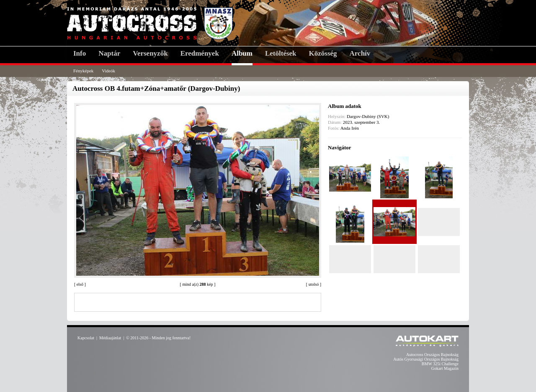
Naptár (109, 53)
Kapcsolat (86, 338)
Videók (108, 71)
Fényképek (83, 71)
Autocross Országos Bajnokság (432, 355)
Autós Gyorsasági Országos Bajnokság (426, 359)
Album (242, 53)
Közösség (323, 53)
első (80, 284)
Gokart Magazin (445, 368)
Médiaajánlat (110, 338)
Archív (360, 53)
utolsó (314, 284)
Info (80, 53)
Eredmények (200, 53)
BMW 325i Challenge (440, 364)
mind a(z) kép (197, 284)
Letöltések (281, 53)
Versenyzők (150, 53)
